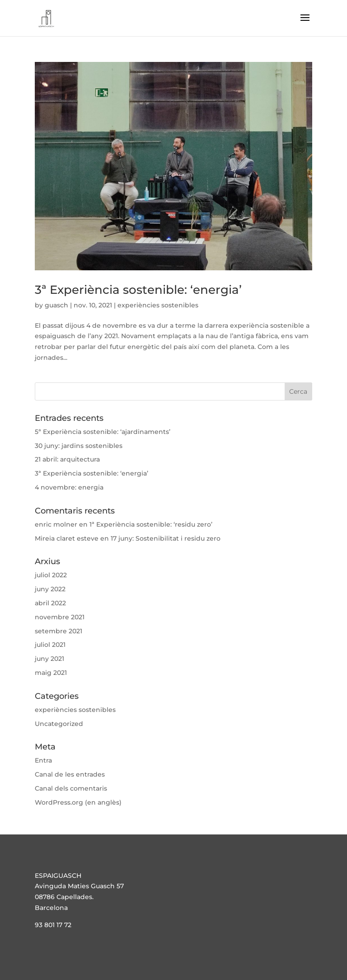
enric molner (56, 524)
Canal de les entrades (70, 774)
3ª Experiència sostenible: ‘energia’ (138, 290)
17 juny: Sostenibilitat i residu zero (166, 538)
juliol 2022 (51, 575)
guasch (56, 305)
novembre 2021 (60, 617)
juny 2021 (49, 659)
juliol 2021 (50, 645)
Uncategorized (59, 724)
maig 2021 (51, 673)
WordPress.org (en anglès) (78, 802)
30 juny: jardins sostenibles (79, 446)
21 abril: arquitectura (67, 459)
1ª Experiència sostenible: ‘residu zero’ (151, 524)
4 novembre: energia (69, 487)
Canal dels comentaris (71, 788)
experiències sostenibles (158, 305)
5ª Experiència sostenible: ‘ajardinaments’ (103, 432)
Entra (43, 760)
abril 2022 (50, 603)
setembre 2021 (59, 631)
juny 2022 (50, 589)
